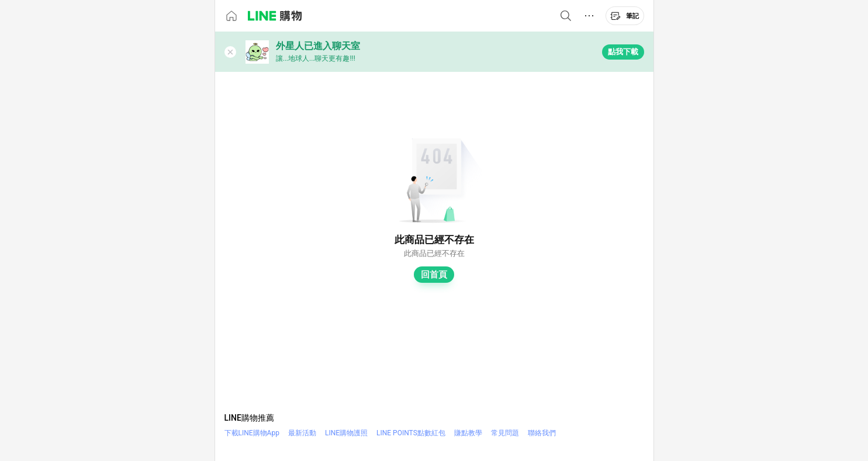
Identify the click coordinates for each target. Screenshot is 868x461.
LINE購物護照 (346, 433)
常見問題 (505, 433)
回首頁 (434, 275)
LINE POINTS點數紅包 (411, 433)
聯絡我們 (542, 433)
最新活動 (302, 433)
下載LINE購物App (252, 433)
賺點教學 (468, 433)
